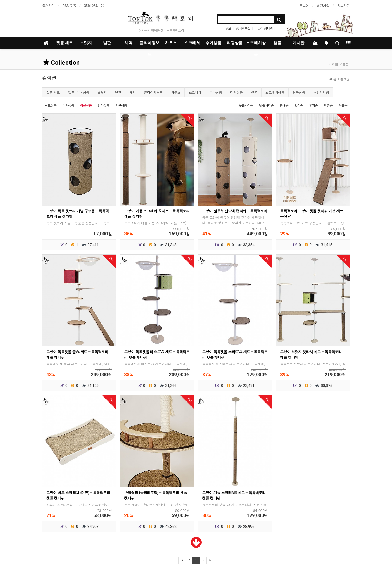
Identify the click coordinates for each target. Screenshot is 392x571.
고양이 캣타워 (263, 28)
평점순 (299, 105)
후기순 (313, 105)
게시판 (298, 43)
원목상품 (299, 92)
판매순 (284, 105)
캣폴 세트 (64, 43)
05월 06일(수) (94, 5)
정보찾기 (344, 5)
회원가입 (323, 5)
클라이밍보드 (150, 45)
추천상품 (68, 105)
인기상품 (103, 105)
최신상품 (86, 105)
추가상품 (213, 43)
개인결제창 (321, 92)
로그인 (304, 5)
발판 (107, 43)
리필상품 (235, 43)
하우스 (171, 43)
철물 (277, 43)
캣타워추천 (243, 28)
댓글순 (328, 105)
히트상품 (51, 105)
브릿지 (86, 43)
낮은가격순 (266, 105)
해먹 (128, 43)
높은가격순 (246, 105)
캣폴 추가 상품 (79, 92)
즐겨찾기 (48, 5)
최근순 (343, 105)
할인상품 (121, 105)
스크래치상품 (256, 45)
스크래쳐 (192, 43)
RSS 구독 (69, 5)
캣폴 (229, 28)
